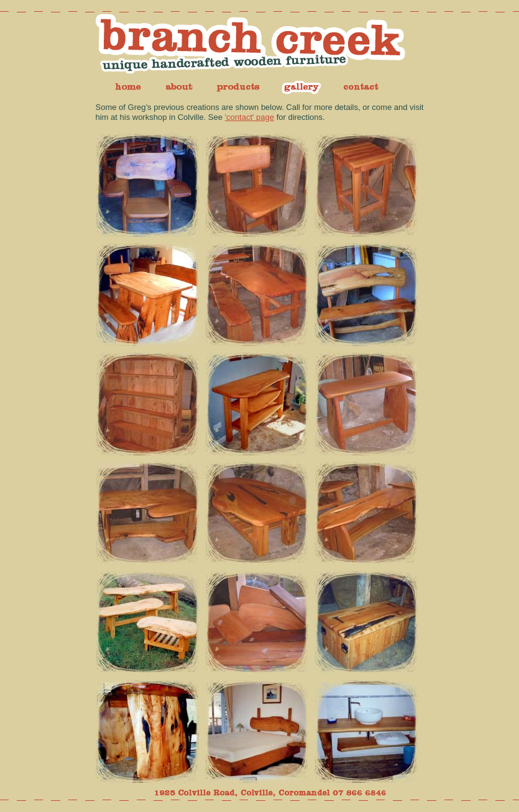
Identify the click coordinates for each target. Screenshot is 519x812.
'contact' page (250, 117)
